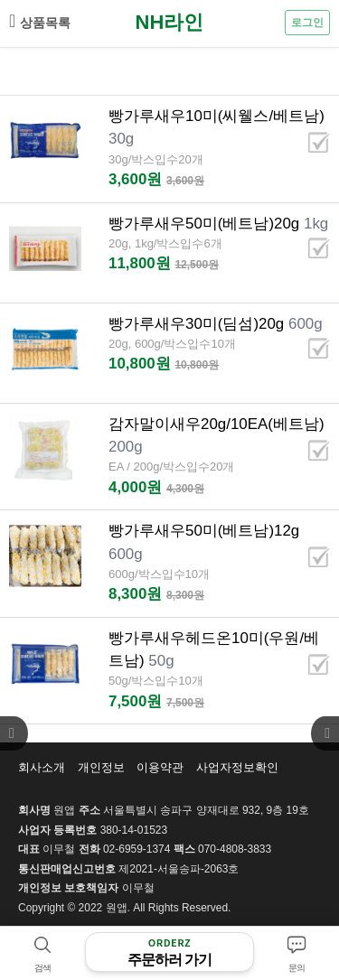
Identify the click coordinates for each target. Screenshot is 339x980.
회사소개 (42, 767)
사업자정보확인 (237, 767)
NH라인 (170, 22)
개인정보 (101, 767)
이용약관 (160, 767)
